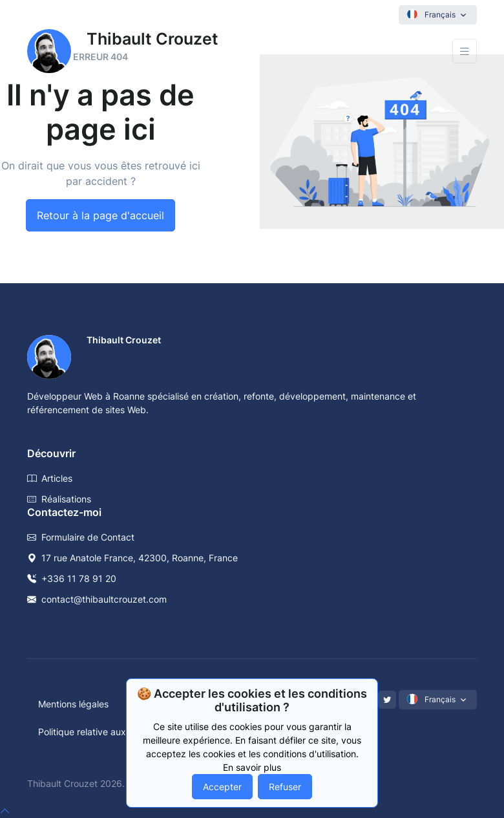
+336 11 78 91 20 (72, 578)
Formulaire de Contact (81, 537)
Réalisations (59, 499)
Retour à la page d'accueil (100, 215)
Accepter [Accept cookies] (222, 787)
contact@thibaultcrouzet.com (97, 599)
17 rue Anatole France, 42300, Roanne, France (132, 558)
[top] (5, 811)
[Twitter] (387, 700)
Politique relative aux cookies (100, 732)
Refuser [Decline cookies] (285, 787)
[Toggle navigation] (465, 51)
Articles (50, 478)
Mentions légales (73, 704)
